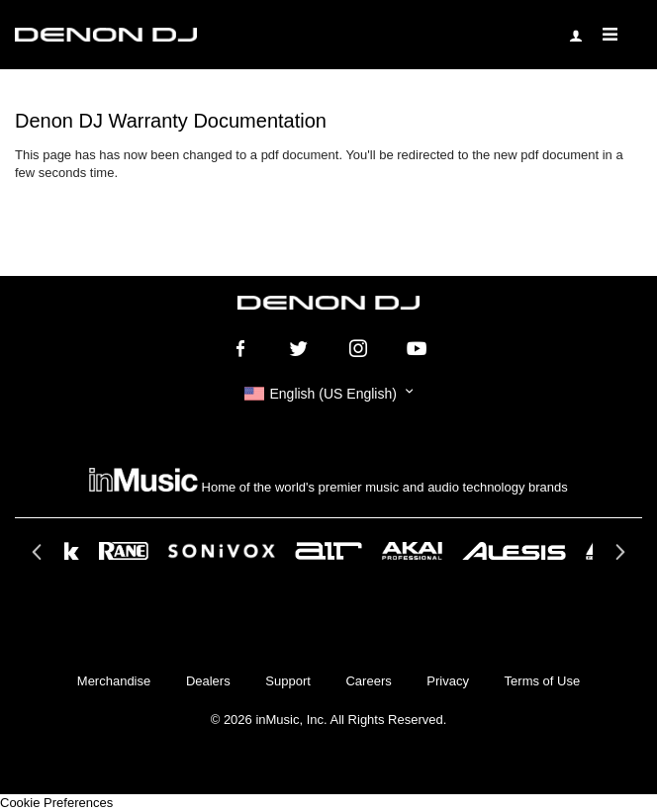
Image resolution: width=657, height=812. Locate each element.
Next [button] (618, 558)
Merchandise (114, 681)
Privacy (448, 681)
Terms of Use (543, 681)
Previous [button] (39, 558)
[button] (328, 394)
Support (288, 681)
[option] (328, 551)
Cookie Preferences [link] (56, 803)
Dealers (208, 681)
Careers (368, 681)
